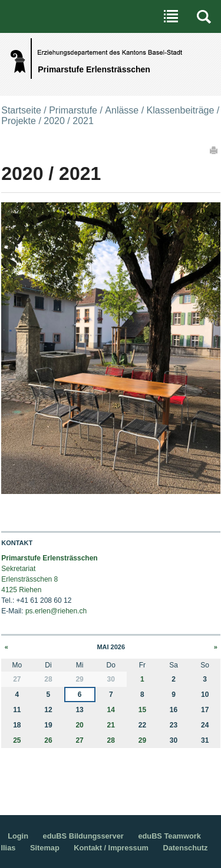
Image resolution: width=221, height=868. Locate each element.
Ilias (8, 848)
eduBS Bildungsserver (83, 836)
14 (111, 710)
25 (17, 740)
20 (79, 725)
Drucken (215, 150)
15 (142, 710)
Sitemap (45, 848)
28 (111, 740)
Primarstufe (73, 110)
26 (48, 740)
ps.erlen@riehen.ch (56, 611)
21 (111, 725)
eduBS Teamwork (169, 836)
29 (142, 740)
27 (79, 740)
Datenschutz (185, 848)
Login (18, 836)
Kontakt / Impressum (111, 848)
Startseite (21, 110)
